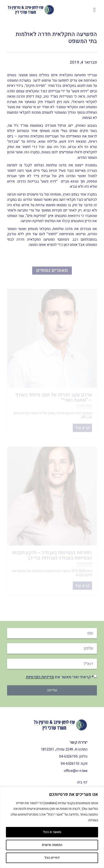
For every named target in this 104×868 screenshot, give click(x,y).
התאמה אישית (52, 845)
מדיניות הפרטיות (40, 677)
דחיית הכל (52, 858)
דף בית (82, 782)
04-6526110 (70, 764)
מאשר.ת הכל (52, 832)
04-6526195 (68, 756)
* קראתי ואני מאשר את (60, 677)
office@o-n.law (76, 771)
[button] (94, 10)
